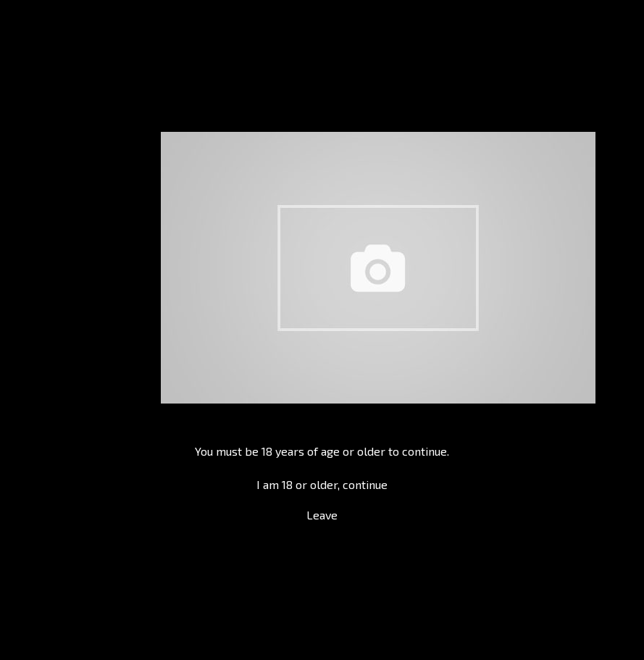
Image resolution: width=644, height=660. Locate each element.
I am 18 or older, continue (322, 484)
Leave (322, 515)
